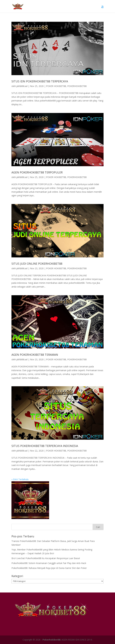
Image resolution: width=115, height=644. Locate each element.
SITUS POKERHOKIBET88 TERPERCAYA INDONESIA (45, 446)
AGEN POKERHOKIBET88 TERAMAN (35, 355)
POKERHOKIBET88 (77, 86)
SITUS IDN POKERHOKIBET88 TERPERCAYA (40, 81)
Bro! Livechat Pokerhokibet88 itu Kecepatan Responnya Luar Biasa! (46, 558)
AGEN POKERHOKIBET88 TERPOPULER (37, 172)
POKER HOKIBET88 (56, 86)
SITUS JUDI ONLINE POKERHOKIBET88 (37, 264)
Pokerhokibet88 (51, 640)
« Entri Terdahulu (20, 479)
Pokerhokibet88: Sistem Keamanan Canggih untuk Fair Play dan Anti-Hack (49, 563)
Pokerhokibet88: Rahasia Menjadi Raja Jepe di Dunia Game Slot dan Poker (49, 568)
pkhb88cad (22, 86)
